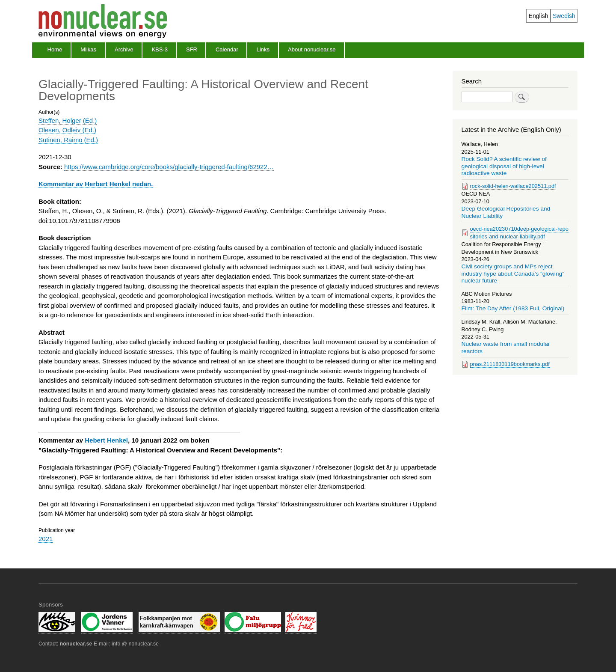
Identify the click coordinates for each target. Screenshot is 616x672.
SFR (192, 49)
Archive (124, 49)
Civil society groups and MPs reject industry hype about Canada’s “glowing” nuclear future (513, 274)
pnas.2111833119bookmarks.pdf (510, 364)
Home (55, 49)
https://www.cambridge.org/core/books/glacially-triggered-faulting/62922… (169, 167)
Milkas (88, 49)
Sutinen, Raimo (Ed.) (68, 140)
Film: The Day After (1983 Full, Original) (513, 308)
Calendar (227, 49)
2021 (46, 539)
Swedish (564, 16)
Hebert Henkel (106, 440)
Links (263, 49)
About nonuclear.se (312, 49)
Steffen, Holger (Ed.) (68, 120)
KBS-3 (160, 49)
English (539, 16)
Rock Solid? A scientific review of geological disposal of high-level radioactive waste (504, 166)
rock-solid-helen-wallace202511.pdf (513, 186)
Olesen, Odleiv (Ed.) (67, 130)
